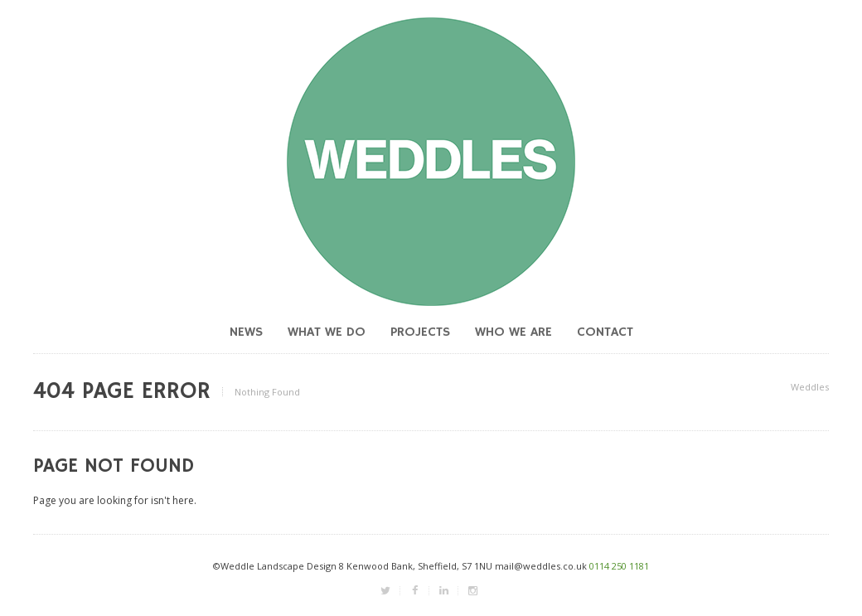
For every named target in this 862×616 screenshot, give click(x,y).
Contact (605, 332)
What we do (327, 332)
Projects (420, 332)
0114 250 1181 (619, 566)
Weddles (810, 387)
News (246, 332)
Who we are (513, 332)
